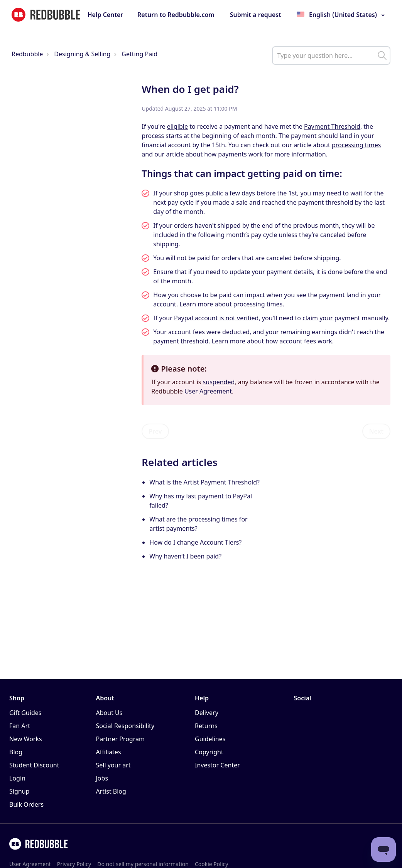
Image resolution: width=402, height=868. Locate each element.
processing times (356, 145)
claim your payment (331, 318)
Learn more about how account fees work (272, 341)
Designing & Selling (82, 54)
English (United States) (343, 15)
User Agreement (208, 391)
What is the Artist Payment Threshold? (204, 482)
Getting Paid (139, 54)
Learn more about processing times (231, 304)
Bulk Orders (26, 804)
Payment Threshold (332, 126)
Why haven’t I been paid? (185, 556)
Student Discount (34, 765)
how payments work (233, 154)
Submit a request (256, 15)
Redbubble (27, 54)
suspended (219, 382)
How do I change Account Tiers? (195, 542)
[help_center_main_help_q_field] (331, 56)
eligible (177, 126)
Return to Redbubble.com (176, 15)
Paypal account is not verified (216, 318)
